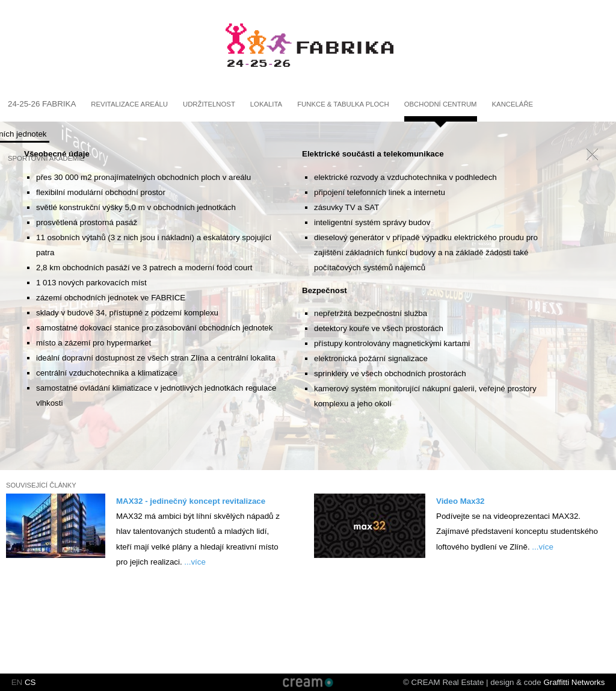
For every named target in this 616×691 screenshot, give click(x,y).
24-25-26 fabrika (42, 104)
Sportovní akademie (46, 158)
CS (30, 682)
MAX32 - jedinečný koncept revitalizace (191, 501)
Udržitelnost (209, 104)
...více (195, 562)
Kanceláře (513, 104)
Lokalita (266, 104)
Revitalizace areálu (129, 104)
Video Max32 (460, 501)
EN (17, 682)
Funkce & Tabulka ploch (343, 104)
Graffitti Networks (574, 682)
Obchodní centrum (441, 104)
